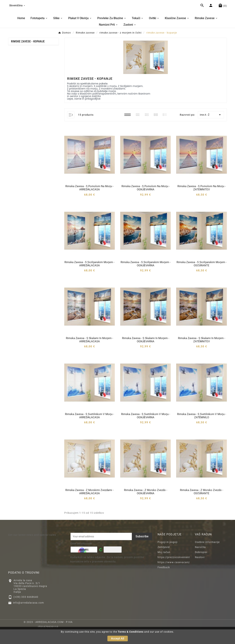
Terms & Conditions (131, 632)
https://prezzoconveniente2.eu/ (178, 572)
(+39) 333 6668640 (26, 612)
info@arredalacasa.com (28, 617)
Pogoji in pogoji (167, 557)
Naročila (200, 562)
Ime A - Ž (211, 129)
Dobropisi (201, 567)
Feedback (164, 582)
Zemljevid (164, 562)
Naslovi (200, 572)
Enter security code (81, 558)
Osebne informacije (207, 557)
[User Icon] (211, 13)
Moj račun (164, 567)
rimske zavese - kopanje (28, 56)
